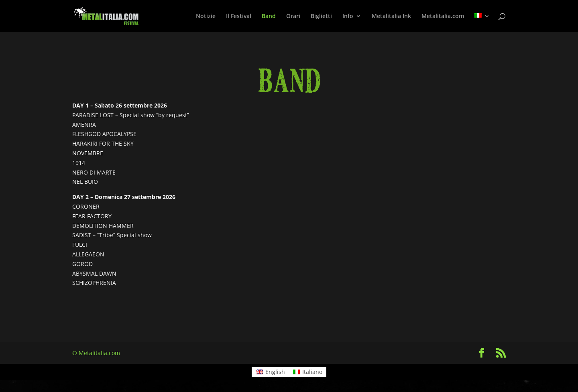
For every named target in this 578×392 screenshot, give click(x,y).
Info (348, 16)
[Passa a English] (270, 372)
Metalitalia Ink (391, 16)
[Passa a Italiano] (308, 372)
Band (269, 16)
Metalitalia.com (443, 16)
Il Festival (239, 16)
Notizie (206, 16)
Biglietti (321, 16)
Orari (293, 16)
